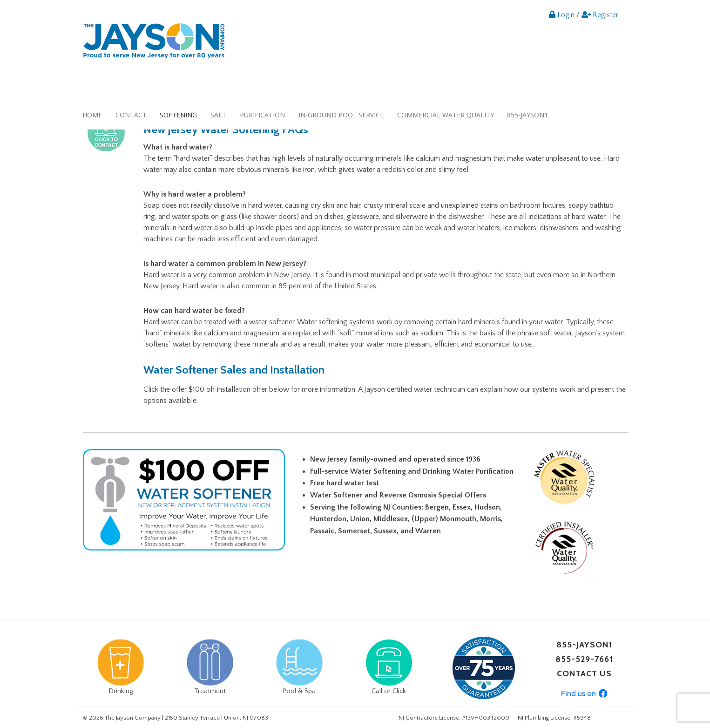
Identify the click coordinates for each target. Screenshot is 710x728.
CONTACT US (584, 674)
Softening (178, 115)
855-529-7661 (584, 659)
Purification (262, 115)
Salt (218, 115)
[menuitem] (92, 115)
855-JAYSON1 (527, 115)
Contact (131, 115)
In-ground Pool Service (341, 115)
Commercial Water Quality (446, 115)
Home (92, 115)
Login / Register (584, 15)
